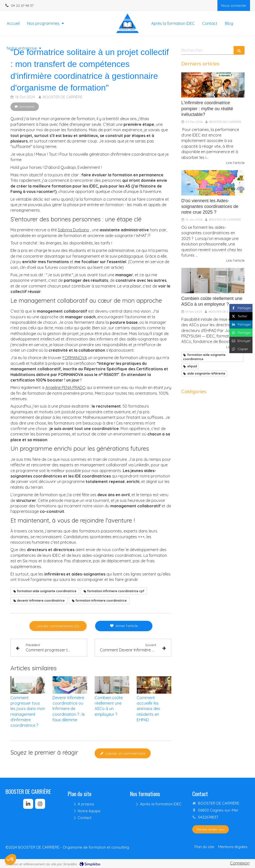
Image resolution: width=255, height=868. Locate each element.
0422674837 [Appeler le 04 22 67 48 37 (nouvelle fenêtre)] (208, 817)
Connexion (240, 863)
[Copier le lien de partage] (241, 349)
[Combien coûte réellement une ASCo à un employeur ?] (213, 281)
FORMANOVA (75, 358)
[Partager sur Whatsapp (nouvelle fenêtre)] (241, 333)
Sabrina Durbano (73, 230)
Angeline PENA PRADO (65, 387)
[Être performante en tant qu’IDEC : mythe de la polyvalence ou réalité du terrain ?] (213, 85)
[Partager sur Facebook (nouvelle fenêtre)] (241, 308)
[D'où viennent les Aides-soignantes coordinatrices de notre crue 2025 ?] (213, 183)
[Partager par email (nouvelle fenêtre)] (241, 341)
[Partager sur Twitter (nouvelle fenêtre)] (241, 316)
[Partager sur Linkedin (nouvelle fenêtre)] (241, 324)
